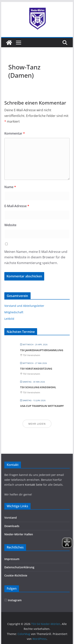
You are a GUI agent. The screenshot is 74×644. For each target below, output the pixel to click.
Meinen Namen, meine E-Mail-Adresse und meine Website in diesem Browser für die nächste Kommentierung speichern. (36, 257)
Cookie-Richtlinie (16, 575)
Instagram (13, 600)
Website (10, 225)
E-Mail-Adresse (17, 206)
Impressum (12, 559)
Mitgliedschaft (14, 312)
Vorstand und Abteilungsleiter (24, 306)
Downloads (12, 526)
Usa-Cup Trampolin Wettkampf (42, 406)
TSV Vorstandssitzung (36, 369)
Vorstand (11, 518)
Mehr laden (37, 424)
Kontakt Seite (34, 485)
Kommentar (15, 133)
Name (10, 187)
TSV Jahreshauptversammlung (42, 350)
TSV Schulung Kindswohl (38, 387)
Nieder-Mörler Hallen (19, 534)
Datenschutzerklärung (19, 567)
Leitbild (9, 319)
